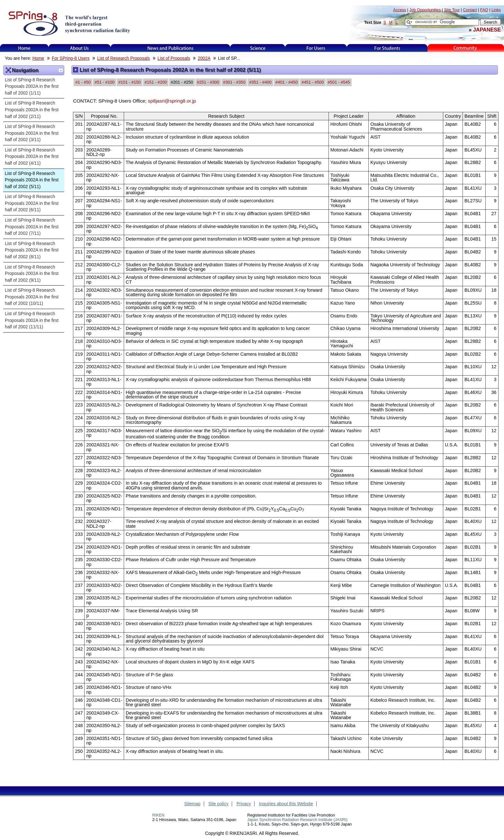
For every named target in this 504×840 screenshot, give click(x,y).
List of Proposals (174, 58)
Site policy (218, 804)
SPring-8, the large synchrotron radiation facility (69, 23)
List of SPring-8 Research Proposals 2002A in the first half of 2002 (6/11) (32, 203)
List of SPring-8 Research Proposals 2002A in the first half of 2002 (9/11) (32, 274)
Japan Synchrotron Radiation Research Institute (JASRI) (297, 820)
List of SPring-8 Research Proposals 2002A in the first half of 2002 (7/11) (32, 227)
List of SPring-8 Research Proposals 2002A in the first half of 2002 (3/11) (32, 133)
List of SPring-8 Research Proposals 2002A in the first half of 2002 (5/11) (32, 180)
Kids (466, 48)
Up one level (61, 70)
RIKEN (158, 815)
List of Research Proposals (123, 58)
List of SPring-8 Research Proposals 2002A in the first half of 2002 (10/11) (32, 297)
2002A (204, 58)
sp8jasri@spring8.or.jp (172, 101)
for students (387, 48)
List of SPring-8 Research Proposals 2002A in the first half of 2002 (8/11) (32, 250)
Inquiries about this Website (286, 804)
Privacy (244, 804)
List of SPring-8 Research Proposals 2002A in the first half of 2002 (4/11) (32, 157)
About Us (80, 48)
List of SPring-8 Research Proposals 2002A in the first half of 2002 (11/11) (32, 320)
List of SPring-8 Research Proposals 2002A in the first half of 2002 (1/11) (32, 87)
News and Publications (170, 48)
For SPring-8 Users (71, 58)
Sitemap (192, 804)
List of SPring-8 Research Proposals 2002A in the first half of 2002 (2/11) (32, 110)
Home (24, 48)
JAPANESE (487, 30)
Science (258, 48)
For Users (316, 48)
